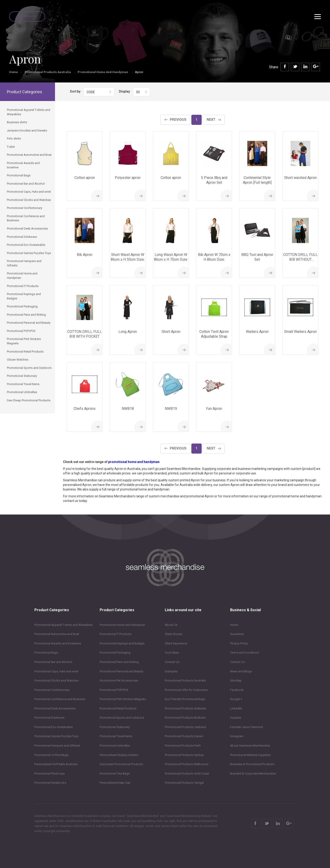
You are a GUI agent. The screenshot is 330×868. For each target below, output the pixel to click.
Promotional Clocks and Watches (56, 680)
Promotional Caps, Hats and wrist (56, 671)
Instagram (237, 736)
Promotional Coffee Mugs (51, 755)
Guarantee (237, 634)
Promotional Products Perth (183, 746)
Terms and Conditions (245, 653)
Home (14, 72)
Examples (171, 671)
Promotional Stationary (115, 727)
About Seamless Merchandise (250, 746)
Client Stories (173, 634)
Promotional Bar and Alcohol (53, 662)
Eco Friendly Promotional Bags (185, 699)
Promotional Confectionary (52, 690)
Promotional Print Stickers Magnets (123, 699)
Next (211, 120)
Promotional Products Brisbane (185, 718)
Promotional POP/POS (114, 690)
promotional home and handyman (134, 462)
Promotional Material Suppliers (250, 755)
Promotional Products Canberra (185, 727)
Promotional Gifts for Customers (186, 690)
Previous (178, 120)
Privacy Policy (239, 643)
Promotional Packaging (115, 653)
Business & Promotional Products (252, 764)
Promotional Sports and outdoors (122, 718)
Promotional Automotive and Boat (57, 634)
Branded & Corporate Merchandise (253, 774)
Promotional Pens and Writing (119, 662)
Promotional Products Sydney (184, 755)
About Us (171, 625)
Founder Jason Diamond (246, 727)
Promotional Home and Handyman (103, 72)
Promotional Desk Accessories (55, 708)
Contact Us (172, 662)
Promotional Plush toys (49, 774)
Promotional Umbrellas (115, 746)
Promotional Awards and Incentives (58, 643)
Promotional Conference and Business (60, 699)
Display (124, 91)
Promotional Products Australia (48, 72)
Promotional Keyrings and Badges (122, 643)
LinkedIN (236, 708)
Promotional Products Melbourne (187, 764)
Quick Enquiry (27, 16)
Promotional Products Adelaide (185, 708)
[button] (99, 92)
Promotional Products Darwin (184, 736)
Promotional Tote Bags (115, 774)
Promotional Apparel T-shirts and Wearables (63, 625)
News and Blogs (241, 671)
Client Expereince (176, 643)
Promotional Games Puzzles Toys (56, 736)
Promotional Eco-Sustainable (54, 727)
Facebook (237, 690)
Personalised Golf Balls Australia (56, 764)
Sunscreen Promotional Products (121, 764)
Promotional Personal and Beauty (121, 671)
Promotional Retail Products (118, 708)
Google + (236, 699)
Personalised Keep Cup (115, 783)
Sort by (75, 91)
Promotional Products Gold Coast (187, 774)
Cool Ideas (172, 653)
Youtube (236, 718)
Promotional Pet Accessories (119, 680)
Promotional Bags (46, 653)
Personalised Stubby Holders (119, 755)
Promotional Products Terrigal (184, 783)
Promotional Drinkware (49, 718)
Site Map (236, 680)
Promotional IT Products (115, 634)
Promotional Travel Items (116, 736)
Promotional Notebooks (50, 783)
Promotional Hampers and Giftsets (57, 746)
